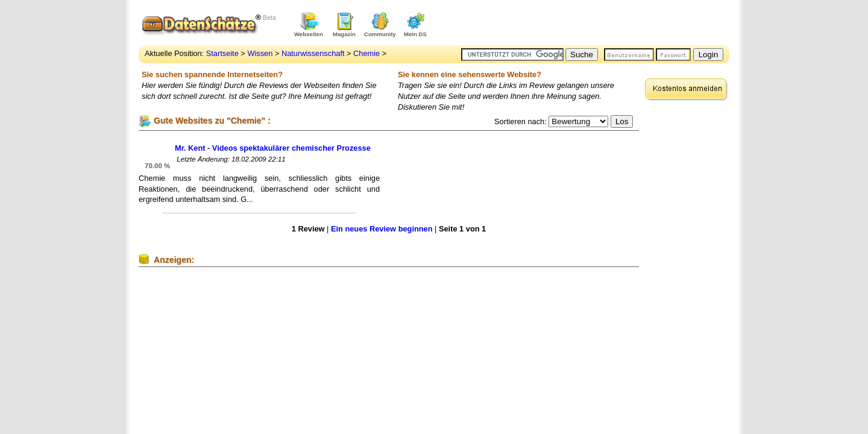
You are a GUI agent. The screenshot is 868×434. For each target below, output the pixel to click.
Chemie (366, 53)
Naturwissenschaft (313, 53)
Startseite (222, 53)
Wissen (260, 53)
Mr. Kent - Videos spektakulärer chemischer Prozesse (273, 148)
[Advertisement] (588, 24)
